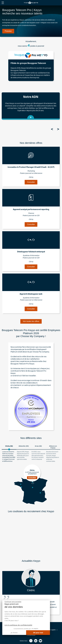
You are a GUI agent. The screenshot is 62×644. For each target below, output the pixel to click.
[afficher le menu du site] (3, 3)
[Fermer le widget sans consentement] (13, 602)
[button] (4, 643)
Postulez (8, 31)
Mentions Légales (50, 630)
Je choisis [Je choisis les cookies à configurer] (14, 633)
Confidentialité (31, 635)
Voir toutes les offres (31, 321)
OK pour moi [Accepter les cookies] (38, 633)
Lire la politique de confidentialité (18, 625)
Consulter (31, 182)
